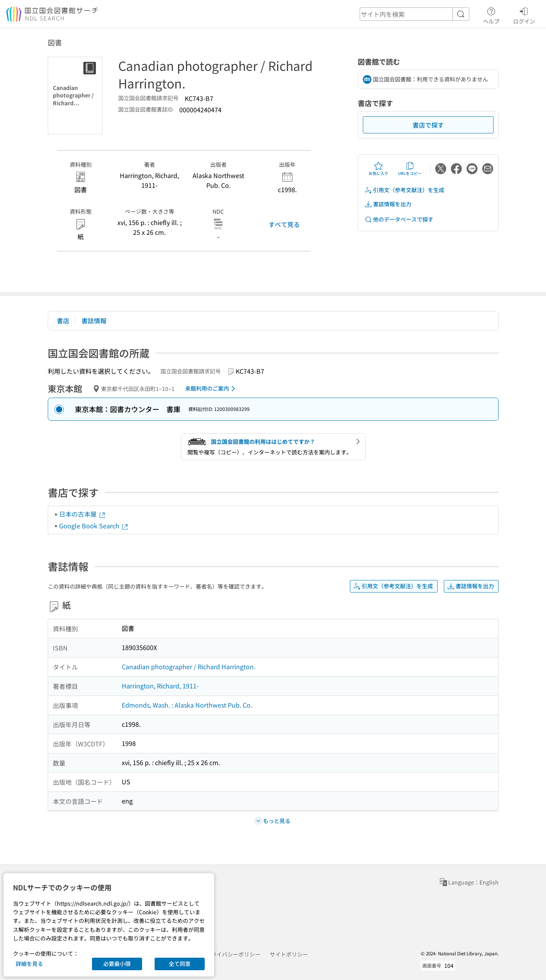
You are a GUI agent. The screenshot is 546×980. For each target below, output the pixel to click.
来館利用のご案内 (212, 389)
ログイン (524, 14)
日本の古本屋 (83, 514)
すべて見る (284, 224)
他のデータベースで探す (399, 219)
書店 (63, 321)
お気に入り (378, 169)
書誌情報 (94, 321)
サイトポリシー (289, 954)
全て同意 (180, 964)
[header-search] (414, 14)
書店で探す (428, 125)
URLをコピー (410, 169)
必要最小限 (117, 964)
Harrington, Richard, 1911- (160, 686)
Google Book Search (94, 526)
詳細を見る (29, 964)
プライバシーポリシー (233, 954)
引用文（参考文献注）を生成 (404, 190)
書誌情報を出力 (388, 204)
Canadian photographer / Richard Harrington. (188, 667)
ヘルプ (491, 14)
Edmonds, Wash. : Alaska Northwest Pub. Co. (187, 705)
